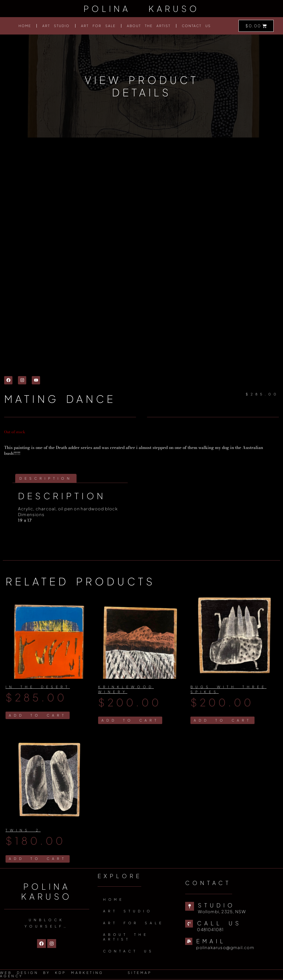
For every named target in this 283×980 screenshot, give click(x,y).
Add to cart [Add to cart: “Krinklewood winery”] (130, 720)
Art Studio (56, 26)
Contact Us (196, 26)
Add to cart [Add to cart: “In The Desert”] (38, 715)
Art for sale (98, 26)
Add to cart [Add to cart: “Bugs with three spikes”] (222, 720)
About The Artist (149, 26)
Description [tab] (46, 478)
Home (25, 26)
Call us (219, 923)
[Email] (189, 942)
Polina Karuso (141, 9)
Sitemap (140, 973)
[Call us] (189, 924)
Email (211, 941)
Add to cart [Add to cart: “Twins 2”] (38, 859)
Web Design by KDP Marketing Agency (52, 975)
